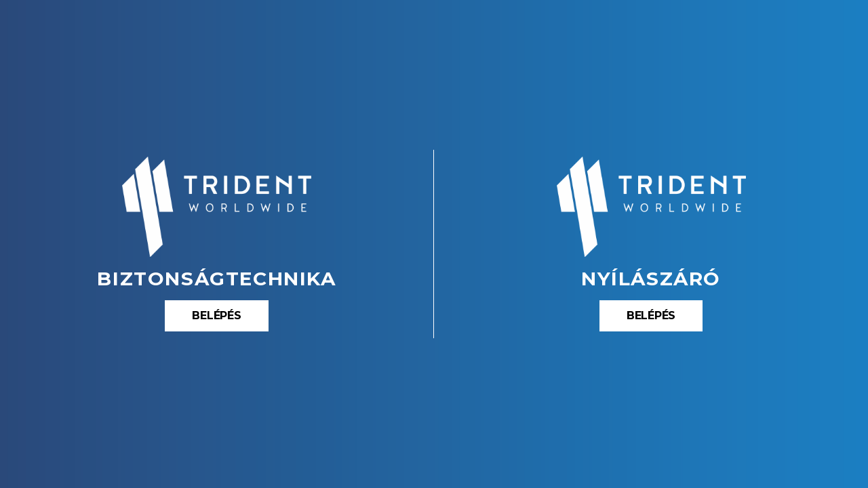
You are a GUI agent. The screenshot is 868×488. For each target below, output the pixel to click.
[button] (216, 316)
